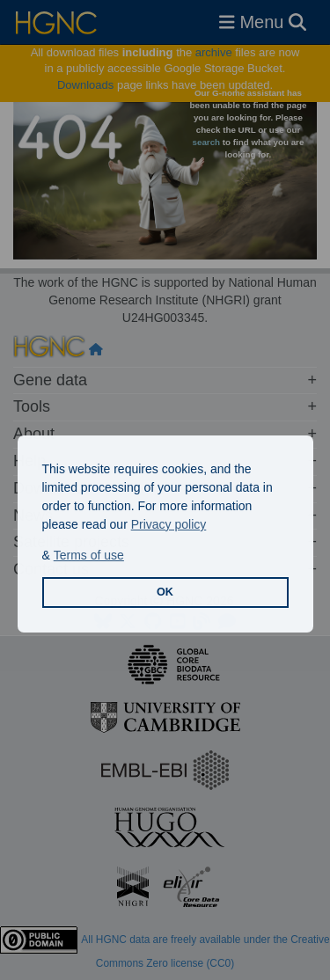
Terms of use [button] (89, 555)
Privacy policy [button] (169, 524)
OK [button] (165, 592)
